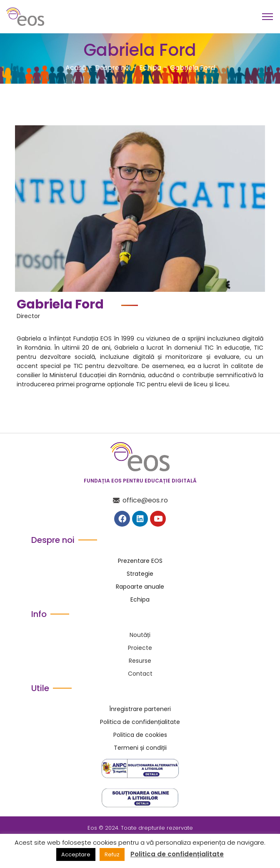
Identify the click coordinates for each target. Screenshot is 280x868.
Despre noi (113, 68)
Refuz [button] (112, 854)
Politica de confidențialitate (177, 854)
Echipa (150, 68)
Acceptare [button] (76, 854)
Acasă (76, 68)
